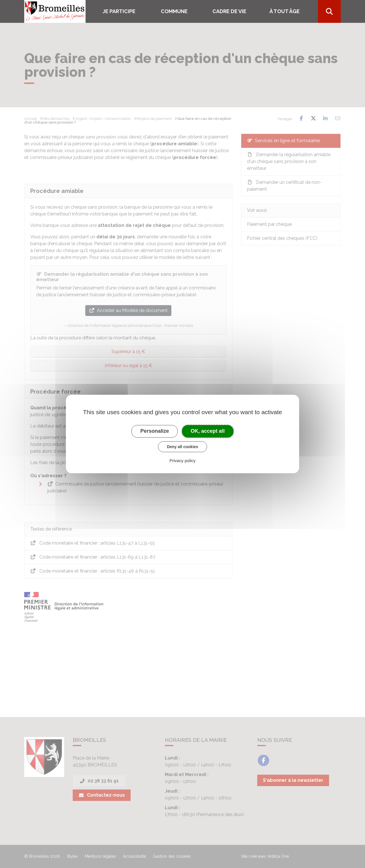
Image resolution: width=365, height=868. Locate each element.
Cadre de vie (229, 11)
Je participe (119, 11)
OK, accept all (208, 431)
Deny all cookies (182, 447)
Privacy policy (182, 461)
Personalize (155, 431)
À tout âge (285, 11)
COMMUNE (174, 11)
